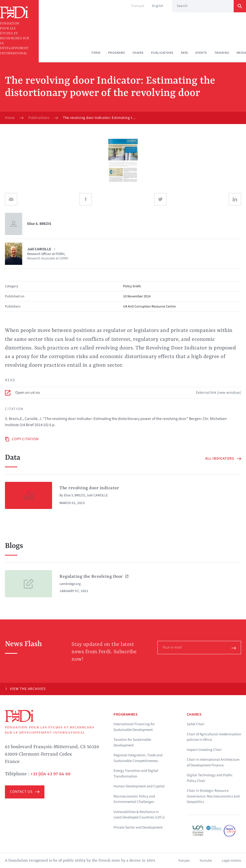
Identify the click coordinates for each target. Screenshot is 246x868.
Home (10, 118)
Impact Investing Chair (204, 750)
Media (241, 53)
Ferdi (96, 53)
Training (222, 53)
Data (184, 53)
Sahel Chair (196, 724)
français (184, 861)
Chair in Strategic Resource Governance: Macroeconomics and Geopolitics (213, 796)
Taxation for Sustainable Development (132, 742)
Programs (117, 53)
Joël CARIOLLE (97, 495)
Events (201, 53)
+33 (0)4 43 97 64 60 (50, 774)
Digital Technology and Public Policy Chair (210, 778)
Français (138, 6)
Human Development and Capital (139, 786)
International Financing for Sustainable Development (134, 727)
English (158, 6)
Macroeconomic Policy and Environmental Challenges (134, 799)
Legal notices (231, 861)
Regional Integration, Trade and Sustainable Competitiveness (138, 758)
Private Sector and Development (138, 827)
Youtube (206, 861)
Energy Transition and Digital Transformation (136, 774)
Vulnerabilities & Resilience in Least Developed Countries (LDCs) (139, 815)
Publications (162, 53)
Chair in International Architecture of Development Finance (213, 762)
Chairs (138, 53)
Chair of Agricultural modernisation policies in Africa (214, 737)
